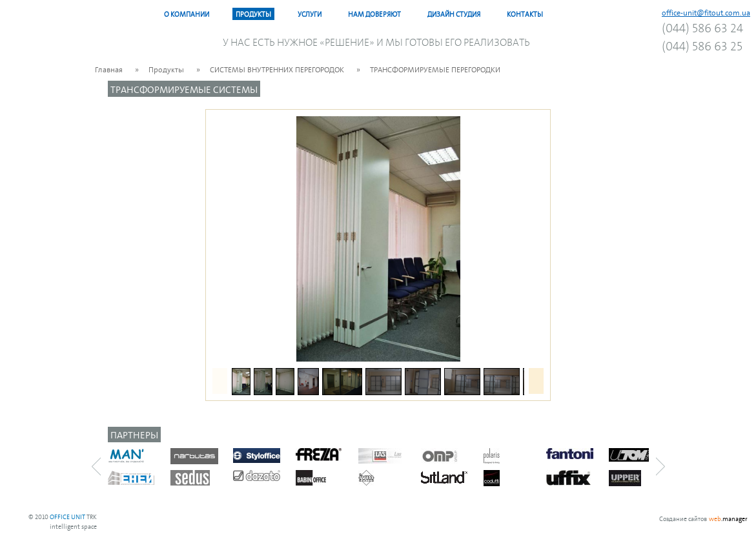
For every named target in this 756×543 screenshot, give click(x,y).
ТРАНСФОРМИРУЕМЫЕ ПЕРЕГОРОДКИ (435, 69)
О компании (187, 14)
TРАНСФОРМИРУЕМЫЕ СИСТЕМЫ (184, 89)
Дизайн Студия (454, 14)
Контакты (525, 14)
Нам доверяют (374, 14)
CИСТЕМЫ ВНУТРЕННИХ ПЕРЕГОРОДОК (277, 69)
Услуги (310, 14)
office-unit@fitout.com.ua (706, 12)
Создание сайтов (683, 518)
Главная (109, 69)
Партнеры (134, 434)
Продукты (253, 14)
